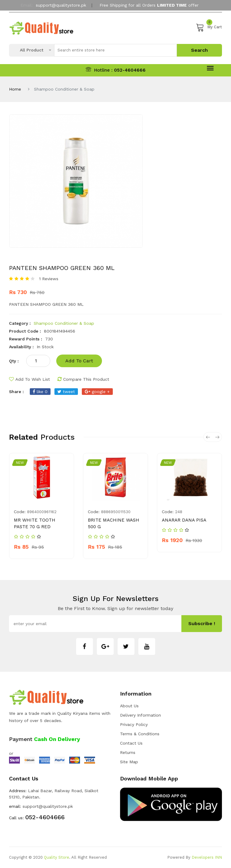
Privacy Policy (134, 724)
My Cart (209, 27)
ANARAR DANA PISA (184, 520)
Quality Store (57, 857)
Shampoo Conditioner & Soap (64, 323)
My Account (115, 19)
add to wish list (29, 379)
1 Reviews (49, 279)
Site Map (129, 762)
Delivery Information (140, 715)
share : (16, 392)
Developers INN (207, 857)
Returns (128, 752)
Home (15, 89)
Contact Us (131, 743)
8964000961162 (42, 512)
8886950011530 (116, 512)
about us (129, 706)
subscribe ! (202, 623)
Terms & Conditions (140, 734)
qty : (14, 361)
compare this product (83, 379)
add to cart (79, 361)
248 (179, 512)
